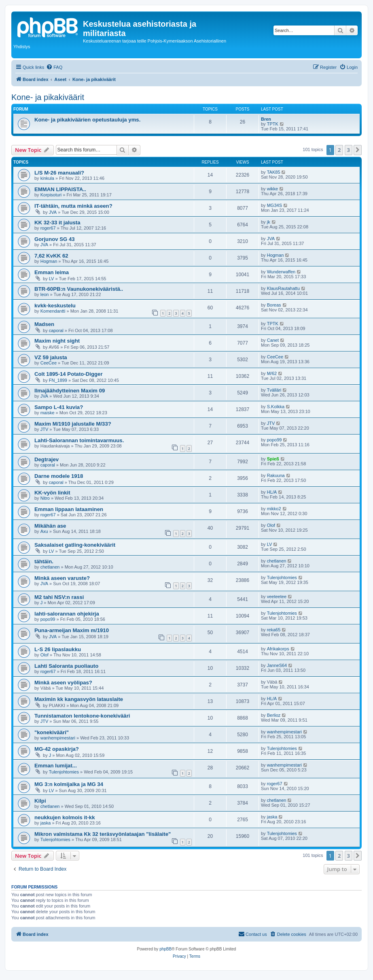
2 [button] (339, 150)
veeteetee (277, 597)
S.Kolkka (276, 407)
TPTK (273, 124)
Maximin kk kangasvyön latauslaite (79, 699)
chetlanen (50, 567)
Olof (271, 525)
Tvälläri (274, 390)
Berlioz (274, 715)
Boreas (274, 305)
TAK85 (274, 172)
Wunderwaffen (281, 272)
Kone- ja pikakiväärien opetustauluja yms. (87, 120)
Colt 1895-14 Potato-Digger (69, 374)
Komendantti (53, 311)
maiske (48, 413)
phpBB (165, 949)
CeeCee (49, 363)
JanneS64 (277, 665)
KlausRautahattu (283, 288)
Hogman (49, 261)
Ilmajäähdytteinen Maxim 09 (70, 391)
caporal (56, 330)
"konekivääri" (52, 732)
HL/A (272, 492)
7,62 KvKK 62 (51, 256)
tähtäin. (44, 561)
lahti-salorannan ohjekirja (67, 614)
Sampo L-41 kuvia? (59, 407)
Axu (44, 531)
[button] (358, 150)
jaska (46, 823)
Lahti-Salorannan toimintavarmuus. (79, 440)
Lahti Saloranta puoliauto (66, 666)
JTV (45, 429)
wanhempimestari (58, 738)
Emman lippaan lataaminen (69, 509)
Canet (273, 340)
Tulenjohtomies (282, 577)
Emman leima (52, 272)
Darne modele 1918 (59, 476)
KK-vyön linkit (52, 493)
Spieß (273, 459)
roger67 (48, 228)
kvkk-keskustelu (55, 306)
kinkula (47, 178)
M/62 (272, 373)
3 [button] (349, 150)
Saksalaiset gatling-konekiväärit (75, 545)
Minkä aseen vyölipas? (63, 683)
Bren (266, 119)
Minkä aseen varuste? (62, 578)
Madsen (44, 324)
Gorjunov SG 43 (55, 239)
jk (269, 222)
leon (45, 294)
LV (52, 279)
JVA (53, 212)
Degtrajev (47, 459)
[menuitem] (54, 67)
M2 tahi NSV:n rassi (59, 597)
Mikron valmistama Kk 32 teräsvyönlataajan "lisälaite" (103, 834)
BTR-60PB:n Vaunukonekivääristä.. (79, 289)
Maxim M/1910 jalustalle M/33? (73, 424)
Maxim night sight (57, 341)
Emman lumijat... (56, 766)
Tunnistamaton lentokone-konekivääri (82, 716)
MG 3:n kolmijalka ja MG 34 (69, 784)
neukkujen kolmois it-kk (65, 817)
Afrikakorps (278, 649)
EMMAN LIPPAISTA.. (60, 189)
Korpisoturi (51, 195)
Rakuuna (276, 475)
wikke (273, 189)
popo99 (274, 440)
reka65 (274, 630)
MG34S (274, 205)
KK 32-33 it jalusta (57, 223)
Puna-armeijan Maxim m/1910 (72, 630)
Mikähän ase (50, 526)
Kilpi (40, 801)
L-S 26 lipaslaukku (58, 649)
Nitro (45, 498)
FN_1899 (58, 380)
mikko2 (274, 509)
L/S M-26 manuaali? (59, 173)
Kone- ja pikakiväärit (48, 97)
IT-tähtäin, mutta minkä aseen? (73, 206)
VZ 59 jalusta (51, 357)
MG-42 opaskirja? (57, 749)
